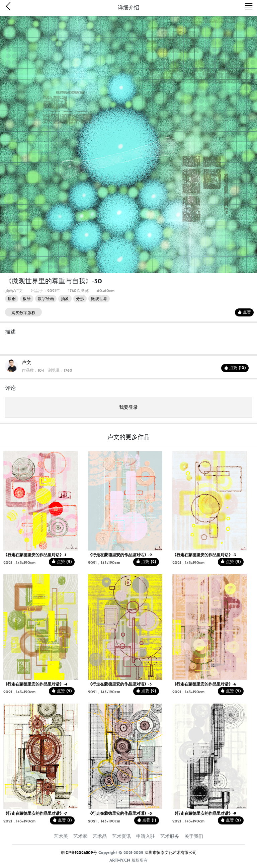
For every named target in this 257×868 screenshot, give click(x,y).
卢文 (26, 363)
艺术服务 (170, 837)
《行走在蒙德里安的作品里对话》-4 (35, 684)
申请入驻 (146, 837)
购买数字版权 (23, 313)
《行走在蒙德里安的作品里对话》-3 (204, 555)
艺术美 (61, 837)
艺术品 (100, 837)
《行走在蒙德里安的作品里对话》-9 (204, 814)
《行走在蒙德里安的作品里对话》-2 (120, 555)
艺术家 (80, 837)
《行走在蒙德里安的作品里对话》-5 (120, 684)
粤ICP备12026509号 (79, 853)
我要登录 (128, 408)
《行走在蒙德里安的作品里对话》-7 (35, 814)
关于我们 (194, 837)
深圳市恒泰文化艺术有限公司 (171, 853)
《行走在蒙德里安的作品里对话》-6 (204, 684)
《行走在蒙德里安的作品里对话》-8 (120, 814)
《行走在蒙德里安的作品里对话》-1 (35, 555)
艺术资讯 (121, 837)
